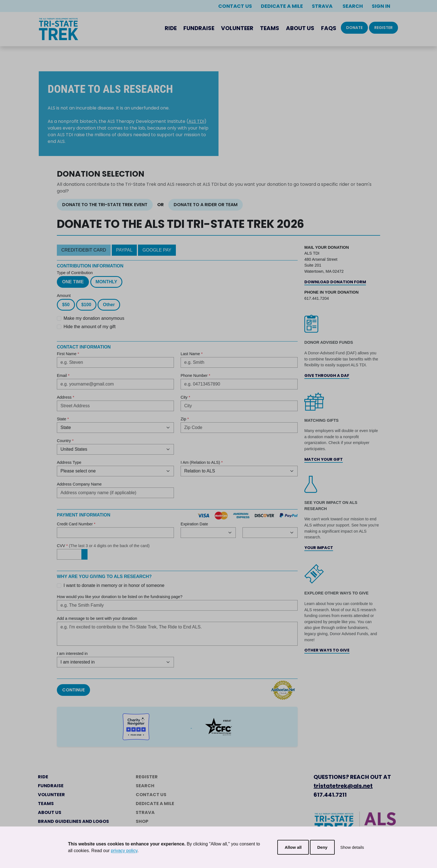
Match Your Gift (324, 459)
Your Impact (319, 548)
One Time (73, 282)
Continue (73, 690)
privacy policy (124, 851)
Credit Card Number (76, 524)
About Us (300, 28)
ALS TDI (196, 121)
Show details (352, 847)
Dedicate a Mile (282, 6)
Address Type (69, 462)
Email (63, 376)
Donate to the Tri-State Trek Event (105, 205)
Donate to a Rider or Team (206, 205)
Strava (322, 6)
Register (383, 28)
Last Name (192, 354)
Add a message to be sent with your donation (97, 618)
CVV (103, 546)
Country (65, 441)
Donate (354, 28)
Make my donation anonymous (94, 318)
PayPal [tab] (124, 250)
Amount (64, 296)
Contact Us (235, 6)
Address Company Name (79, 484)
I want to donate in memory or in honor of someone (114, 585)
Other (109, 305)
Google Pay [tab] (157, 250)
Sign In (381, 6)
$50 (66, 305)
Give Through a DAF (327, 376)
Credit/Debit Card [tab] (84, 250)
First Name (68, 354)
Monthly (106, 282)
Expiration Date (194, 524)
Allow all (293, 847)
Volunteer (237, 28)
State (63, 419)
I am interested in (72, 654)
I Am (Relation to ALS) (202, 462)
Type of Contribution (75, 273)
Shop (142, 821)
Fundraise (199, 28)
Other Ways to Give (327, 650)
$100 (86, 305)
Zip (185, 419)
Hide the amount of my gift (90, 327)
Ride (171, 28)
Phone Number (195, 376)
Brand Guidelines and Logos (73, 821)
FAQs (329, 28)
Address (65, 397)
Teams (270, 28)
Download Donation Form (335, 282)
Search (352, 6)
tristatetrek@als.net (343, 786)
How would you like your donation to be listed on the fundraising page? (120, 597)
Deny (322, 847)
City (185, 397)
